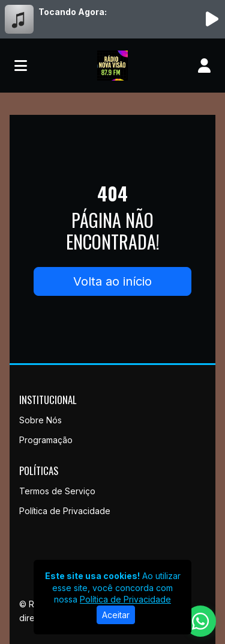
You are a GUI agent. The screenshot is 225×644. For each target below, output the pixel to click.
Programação (46, 440)
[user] (204, 66)
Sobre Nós (40, 420)
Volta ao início (112, 281)
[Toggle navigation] (21, 66)
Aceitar (116, 615)
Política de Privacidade (65, 511)
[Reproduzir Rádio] (212, 19)
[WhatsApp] (200, 621)
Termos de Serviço (57, 491)
